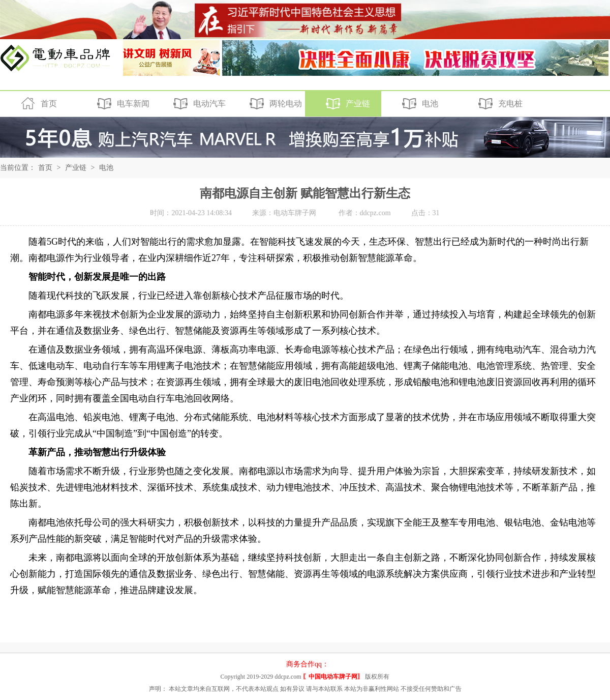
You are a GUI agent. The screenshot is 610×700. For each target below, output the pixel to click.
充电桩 (499, 104)
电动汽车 (198, 104)
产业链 (346, 104)
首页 (37, 104)
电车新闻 (122, 104)
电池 (419, 104)
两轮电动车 (265, 105)
